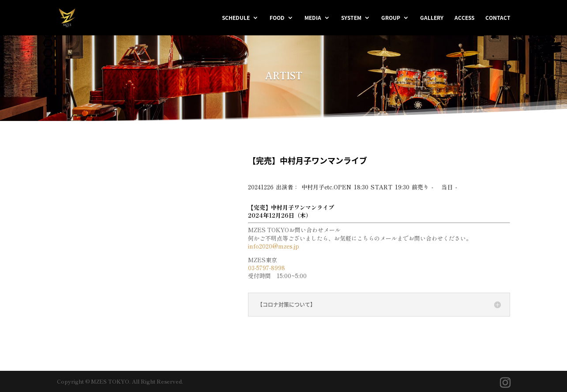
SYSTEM (351, 18)
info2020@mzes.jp (274, 246)
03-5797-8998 (267, 268)
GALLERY (432, 18)
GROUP (391, 18)
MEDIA (313, 18)
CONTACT (498, 18)
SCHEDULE (236, 18)
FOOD (277, 18)
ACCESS (464, 18)
